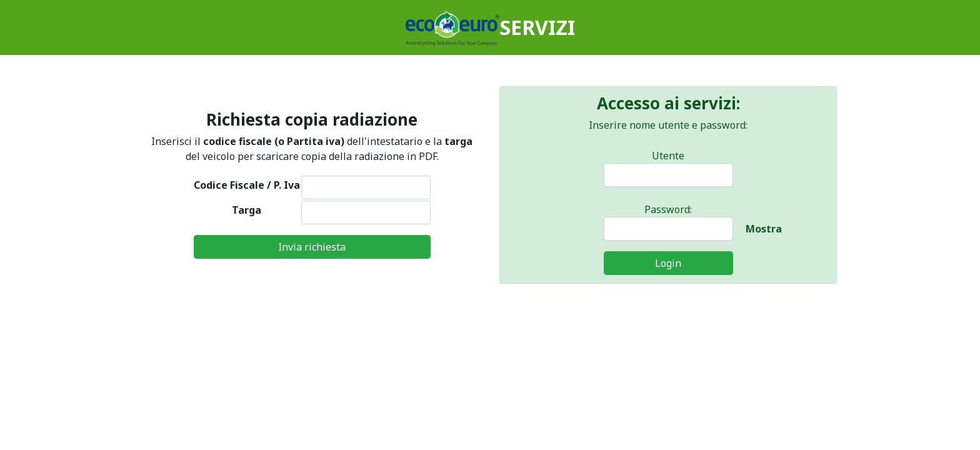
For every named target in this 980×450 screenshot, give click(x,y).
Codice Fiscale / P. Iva (247, 185)
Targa (247, 210)
